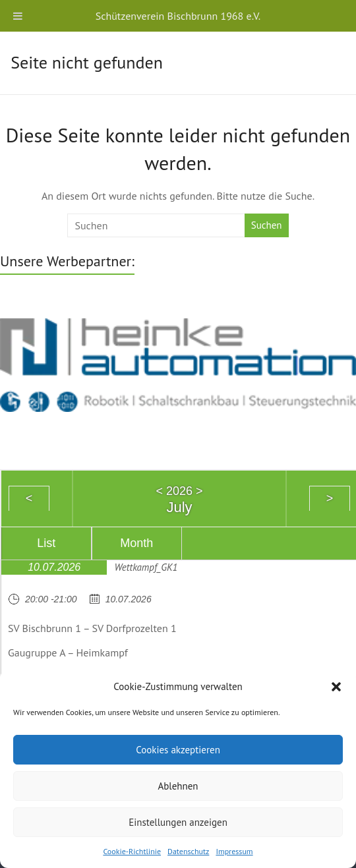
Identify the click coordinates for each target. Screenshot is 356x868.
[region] (178, 364)
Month (136, 543)
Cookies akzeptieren (178, 750)
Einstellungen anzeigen (178, 822)
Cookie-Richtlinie (132, 851)
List (46, 543)
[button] (336, 687)
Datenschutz (188, 851)
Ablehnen (178, 786)
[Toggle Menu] (18, 16)
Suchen (267, 225)
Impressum (234, 851)
